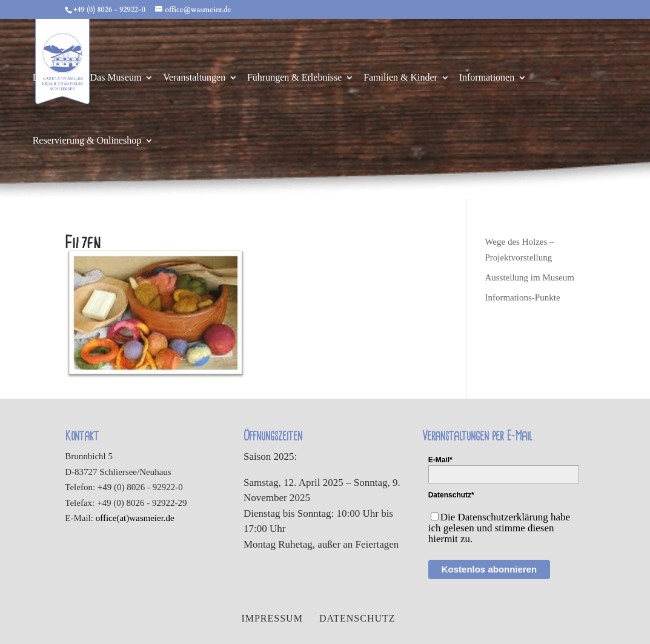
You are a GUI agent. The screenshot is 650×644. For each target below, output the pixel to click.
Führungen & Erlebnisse (294, 78)
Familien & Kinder (400, 78)
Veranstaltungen (194, 78)
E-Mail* (440, 460)
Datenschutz (357, 618)
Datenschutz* (451, 495)
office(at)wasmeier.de (135, 518)
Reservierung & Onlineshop (87, 141)
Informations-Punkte (522, 297)
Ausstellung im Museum (529, 277)
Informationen (487, 78)
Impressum (272, 618)
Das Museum (116, 78)
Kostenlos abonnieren (489, 569)
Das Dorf (51, 78)
